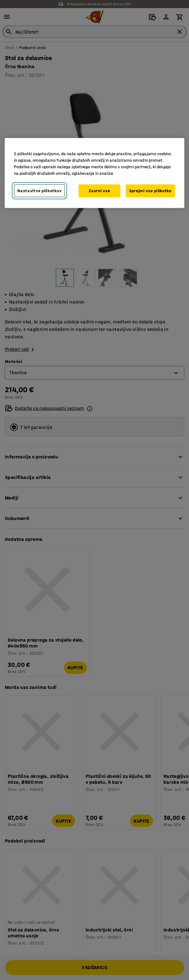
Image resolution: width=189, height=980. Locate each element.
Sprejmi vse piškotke (150, 190)
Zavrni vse (99, 190)
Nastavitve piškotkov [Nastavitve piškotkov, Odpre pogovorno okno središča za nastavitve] (39, 190)
